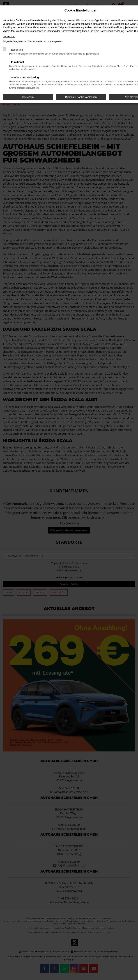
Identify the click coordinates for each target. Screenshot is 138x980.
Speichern (28, 97)
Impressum (9, 36)
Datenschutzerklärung (112, 31)
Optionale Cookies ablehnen (81, 97)
